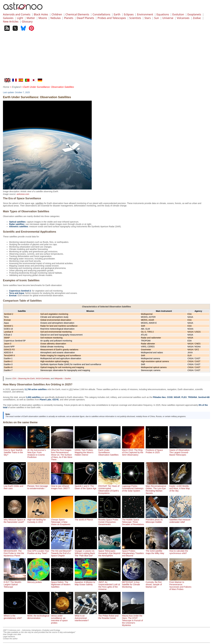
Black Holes (41, 14)
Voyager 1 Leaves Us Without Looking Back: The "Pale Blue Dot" (86, 552)
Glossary (27, 21)
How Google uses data (12, 634)
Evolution (178, 14)
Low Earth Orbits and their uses (15, 486)
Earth (117, 14)
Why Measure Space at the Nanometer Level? (15, 520)
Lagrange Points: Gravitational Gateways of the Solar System (133, 487)
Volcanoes (183, 18)
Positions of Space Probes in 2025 (157, 450)
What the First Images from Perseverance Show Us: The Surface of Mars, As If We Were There (62, 454)
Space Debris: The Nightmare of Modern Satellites (62, 583)
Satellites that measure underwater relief (180, 520)
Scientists (135, 18)
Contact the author (10, 639)
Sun (156, 18)
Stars (148, 18)
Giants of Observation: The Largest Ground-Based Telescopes (180, 451)
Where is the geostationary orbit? (15, 616)
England (16, 87)
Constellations (101, 14)
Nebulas (56, 18)
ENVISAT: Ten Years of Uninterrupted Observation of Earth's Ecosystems (109, 488)
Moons (43, 18)
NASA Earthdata (43, 378)
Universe (168, 18)
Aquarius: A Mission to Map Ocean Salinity (86, 582)
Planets (69, 18)
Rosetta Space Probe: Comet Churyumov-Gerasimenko (109, 521)
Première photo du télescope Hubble (157, 520)
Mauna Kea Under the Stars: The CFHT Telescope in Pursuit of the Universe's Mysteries (133, 619)
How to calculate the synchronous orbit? (180, 551)
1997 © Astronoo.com (12, 630)
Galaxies (8, 18)
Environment (145, 14)
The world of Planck (86, 518)
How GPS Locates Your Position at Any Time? (38, 551)
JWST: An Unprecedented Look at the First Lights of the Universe (109, 584)
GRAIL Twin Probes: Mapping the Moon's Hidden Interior (86, 451)
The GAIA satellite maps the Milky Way (157, 551)
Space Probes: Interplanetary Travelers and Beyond (133, 552)
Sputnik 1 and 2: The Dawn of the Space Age (86, 486)
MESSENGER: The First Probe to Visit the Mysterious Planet (15, 552)
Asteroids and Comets (17, 14)
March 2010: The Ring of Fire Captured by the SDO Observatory (133, 451)
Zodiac (197, 18)
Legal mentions (9, 637)
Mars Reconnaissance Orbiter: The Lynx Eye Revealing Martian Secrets (157, 488)
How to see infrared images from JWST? (62, 486)
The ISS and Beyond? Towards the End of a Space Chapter (62, 552)
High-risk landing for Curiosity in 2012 (38, 520)
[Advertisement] (106, 56)
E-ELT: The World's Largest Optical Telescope (15, 583)
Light (20, 18)
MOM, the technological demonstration (38, 616)
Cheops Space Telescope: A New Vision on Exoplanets (62, 521)
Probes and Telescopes (112, 18)
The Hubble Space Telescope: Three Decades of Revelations (133, 521)
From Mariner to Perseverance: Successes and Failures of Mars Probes (180, 584)
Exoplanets (194, 14)
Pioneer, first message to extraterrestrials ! (38, 486)
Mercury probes (38, 581)
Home (6, 87)
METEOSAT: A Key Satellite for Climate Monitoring (133, 583)
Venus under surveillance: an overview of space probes (62, 618)
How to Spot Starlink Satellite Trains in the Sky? (15, 451)
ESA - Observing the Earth (24, 378)
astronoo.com (23, 194)
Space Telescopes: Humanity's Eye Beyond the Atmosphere (109, 552)
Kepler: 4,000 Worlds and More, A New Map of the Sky (180, 487)
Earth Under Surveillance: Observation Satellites (109, 451)
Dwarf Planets (85, 18)
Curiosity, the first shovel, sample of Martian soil (157, 583)
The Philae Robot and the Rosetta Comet (109, 616)
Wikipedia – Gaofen (63, 378)
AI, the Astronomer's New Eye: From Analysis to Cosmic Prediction (38, 452)
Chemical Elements (77, 14)
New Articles (11, 21)
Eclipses (129, 14)
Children (57, 14)
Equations (163, 14)
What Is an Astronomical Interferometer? (86, 617)
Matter (31, 18)
